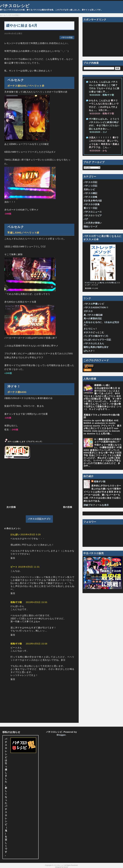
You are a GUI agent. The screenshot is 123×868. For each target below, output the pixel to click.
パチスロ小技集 (92, 204)
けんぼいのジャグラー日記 (97, 340)
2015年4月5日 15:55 (37, 602)
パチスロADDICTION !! (96, 308)
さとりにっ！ (91, 329)
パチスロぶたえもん (94, 343)
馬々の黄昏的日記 (93, 319)
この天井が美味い (93, 223)
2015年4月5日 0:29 (30, 535)
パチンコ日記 (91, 186)
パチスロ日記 (67, 38)
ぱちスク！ (89, 351)
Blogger (61, 735)
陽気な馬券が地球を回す (96, 347)
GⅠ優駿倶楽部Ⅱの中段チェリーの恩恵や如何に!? (108, 441)
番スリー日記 (91, 208)
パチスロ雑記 (91, 193)
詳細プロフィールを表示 (96, 505)
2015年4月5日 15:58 (37, 644)
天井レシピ (89, 190)
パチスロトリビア (93, 216)
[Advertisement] (39, 482)
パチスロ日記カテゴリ (39, 519)
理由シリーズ (91, 227)
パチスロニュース (93, 212)
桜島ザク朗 (16, 602)
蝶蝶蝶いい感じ (102, 385)
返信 (13, 558)
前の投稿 (68, 507)
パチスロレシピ (15, 6)
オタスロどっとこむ (94, 332)
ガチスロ (88, 311)
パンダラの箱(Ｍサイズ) (96, 336)
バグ (86, 219)
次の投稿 (11, 507)
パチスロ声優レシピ (94, 304)
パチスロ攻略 (91, 197)
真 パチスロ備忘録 (93, 315)
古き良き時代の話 (93, 201)
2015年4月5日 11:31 (29, 567)
